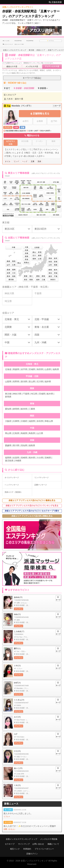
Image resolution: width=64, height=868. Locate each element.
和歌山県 (49, 421)
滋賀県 (32, 421)
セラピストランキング (8, 44)
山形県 (48, 369)
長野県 (16, 382)
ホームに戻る (6, 41)
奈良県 (40, 421)
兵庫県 (16, 421)
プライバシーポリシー (44, 849)
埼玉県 (44, 287)
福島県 (56, 369)
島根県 (24, 433)
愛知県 (8, 409)
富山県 (32, 382)
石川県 (40, 382)
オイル (8, 161)
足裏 (33, 161)
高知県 (24, 445)
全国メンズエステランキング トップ (22, 839)
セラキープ (10, 844)
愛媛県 (8, 445)
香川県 (16, 445)
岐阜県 (24, 409)
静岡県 (16, 409)
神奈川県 (24, 287)
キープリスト (51, 41)
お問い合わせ (38, 844)
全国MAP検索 (30, 41)
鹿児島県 (9, 461)
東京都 (6, 223)
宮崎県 (48, 458)
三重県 (32, 409)
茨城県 (42, 394)
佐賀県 (16, 458)
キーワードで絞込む (32, 78)
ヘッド (25, 161)
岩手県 (24, 369)
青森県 (16, 369)
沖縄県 (18, 461)
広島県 (16, 433)
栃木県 (50, 394)
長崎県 (24, 458)
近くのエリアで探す (19, 44)
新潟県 (24, 382)
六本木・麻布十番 (14, 99)
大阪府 (8, 421)
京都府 (24, 421)
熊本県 (32, 458)
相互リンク (15, 849)
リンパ (16, 161)
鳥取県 (32, 433)
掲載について (53, 844)
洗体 (39, 161)
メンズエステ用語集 (49, 839)
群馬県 (8, 397)
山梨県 (8, 382)
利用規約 (27, 849)
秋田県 (40, 369)
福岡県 (8, 458)
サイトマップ (24, 844)
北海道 (8, 369)
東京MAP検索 (18, 41)
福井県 (48, 382)
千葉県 (34, 287)
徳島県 (32, 445)
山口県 (40, 433)
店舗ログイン (32, 854)
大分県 (40, 458)
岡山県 (8, 433)
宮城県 (32, 369)
